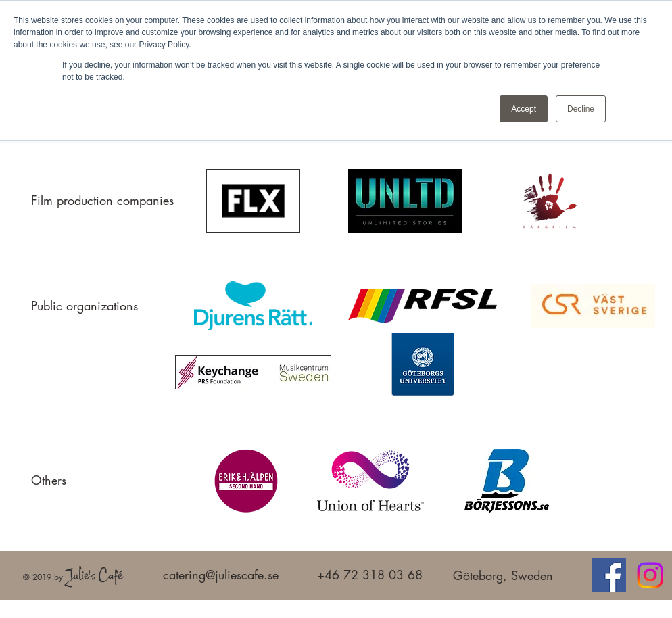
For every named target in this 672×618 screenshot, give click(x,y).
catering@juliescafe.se (221, 575)
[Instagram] (650, 575)
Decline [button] (581, 109)
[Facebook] (609, 575)
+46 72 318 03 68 (370, 575)
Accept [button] (524, 109)
